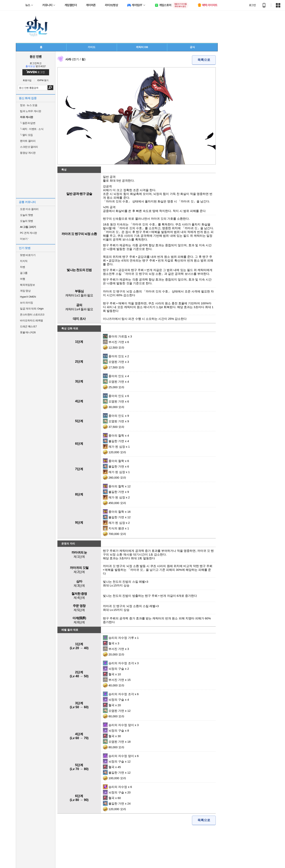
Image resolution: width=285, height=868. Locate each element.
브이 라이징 (27, 303)
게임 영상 (25, 291)
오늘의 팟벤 (27, 221)
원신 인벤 (36, 57)
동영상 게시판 (28, 153)
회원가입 (27, 80)
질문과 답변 (28, 123)
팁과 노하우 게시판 (30, 111)
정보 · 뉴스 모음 (29, 105)
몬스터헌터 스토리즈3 (32, 315)
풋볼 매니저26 (28, 332)
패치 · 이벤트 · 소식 (32, 129)
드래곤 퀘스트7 (28, 326)
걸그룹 (24, 273)
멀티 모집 (26, 135)
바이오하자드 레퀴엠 (31, 320)
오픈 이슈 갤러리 (29, 209)
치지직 (24, 261)
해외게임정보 (27, 285)
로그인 (252, 5)
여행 (22, 279)
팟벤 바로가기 (28, 255)
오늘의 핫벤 (27, 215)
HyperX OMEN (28, 297)
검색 (50, 88)
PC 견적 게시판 (28, 233)
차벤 (22, 267)
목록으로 (204, 60)
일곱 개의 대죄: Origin (32, 309)
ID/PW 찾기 (43, 80)
